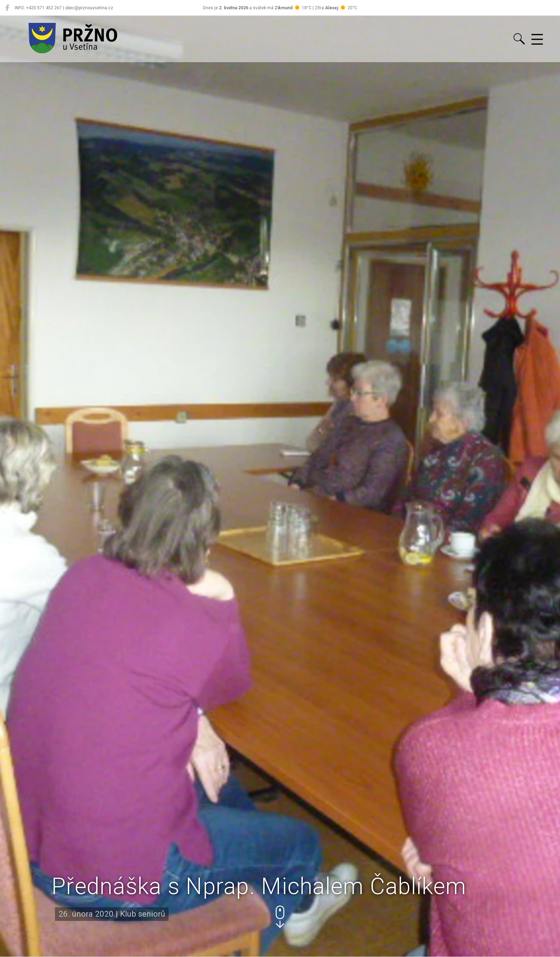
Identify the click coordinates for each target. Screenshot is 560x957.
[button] (280, 917)
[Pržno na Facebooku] (7, 8)
